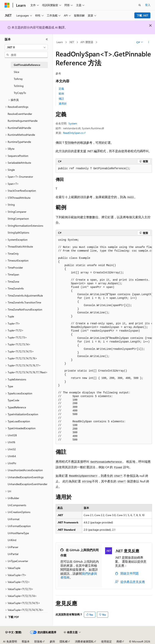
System (73, 123)
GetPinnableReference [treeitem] (27, 65)
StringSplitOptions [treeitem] (18, 233)
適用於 (63, 103)
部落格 (38, 641)
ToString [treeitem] (19, 86)
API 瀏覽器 (87, 42)
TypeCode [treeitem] (13, 400)
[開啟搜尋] (140, 5)
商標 (119, 641)
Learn (60, 42)
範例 (61, 94)
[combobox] (26, 47)
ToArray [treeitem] (18, 79)
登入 (148, 5)
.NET (72, 42)
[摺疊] (47, 39)
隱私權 (64, 641)
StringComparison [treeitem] (18, 219)
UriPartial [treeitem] (13, 554)
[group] (104, 340)
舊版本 (26, 641)
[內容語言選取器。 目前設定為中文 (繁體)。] (14, 632)
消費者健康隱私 (84, 641)
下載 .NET (142, 15)
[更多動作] (149, 42)
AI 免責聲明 (10, 641)
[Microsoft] (7, 5)
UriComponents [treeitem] (17, 505)
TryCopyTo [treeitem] (20, 93)
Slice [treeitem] (16, 72)
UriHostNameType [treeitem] (18, 533)
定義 (61, 89)
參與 (52, 641)
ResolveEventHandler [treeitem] (20, 114)
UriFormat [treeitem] (14, 519)
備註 (61, 98)
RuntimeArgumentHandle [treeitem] (23, 121)
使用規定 (106, 641)
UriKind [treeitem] (12, 540)
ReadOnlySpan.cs (73, 133)
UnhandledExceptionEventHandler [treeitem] (28, 484)
